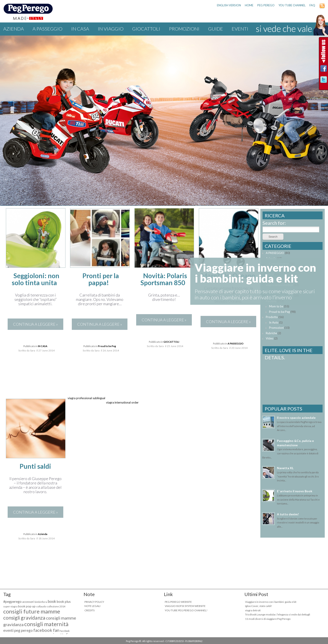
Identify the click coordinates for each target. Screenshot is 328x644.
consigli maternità (46, 624)
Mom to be (276, 306)
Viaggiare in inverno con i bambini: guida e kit (271, 602)
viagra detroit (253, 610)
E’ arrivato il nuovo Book (295, 491)
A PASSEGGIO (47, 29)
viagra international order (122, 402)
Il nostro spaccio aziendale (296, 418)
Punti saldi (35, 466)
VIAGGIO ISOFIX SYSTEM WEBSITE (185, 606)
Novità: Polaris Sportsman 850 (164, 279)
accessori (28, 602)
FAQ (312, 5)
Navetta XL (285, 468)
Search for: (274, 223)
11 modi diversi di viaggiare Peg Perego (268, 619)
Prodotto (272, 317)
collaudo (41, 606)
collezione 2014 (56, 606)
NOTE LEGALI (92, 606)
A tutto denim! (288, 514)
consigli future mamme (32, 611)
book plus (64, 601)
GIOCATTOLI (146, 29)
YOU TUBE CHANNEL (292, 5)
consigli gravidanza (24, 618)
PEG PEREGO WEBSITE (178, 602)
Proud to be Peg (107, 346)
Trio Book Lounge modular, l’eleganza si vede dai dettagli (278, 614)
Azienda (14, 29)
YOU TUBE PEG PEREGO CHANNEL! (186, 610)
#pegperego (12, 601)
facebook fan (46, 630)
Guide (216, 29)
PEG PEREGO (266, 5)
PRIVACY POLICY (94, 602)
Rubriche (271, 333)
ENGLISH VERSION (229, 5)
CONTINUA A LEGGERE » (35, 324)
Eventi (240, 29)
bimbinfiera (41, 602)
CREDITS (89, 610)
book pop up (27, 606)
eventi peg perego (18, 630)
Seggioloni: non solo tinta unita (36, 279)
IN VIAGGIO (111, 29)
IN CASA (80, 29)
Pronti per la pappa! (101, 279)
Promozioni (184, 29)
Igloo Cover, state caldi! (259, 606)
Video (270, 338)
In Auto (274, 322)
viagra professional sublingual (86, 398)
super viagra (10, 606)
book (52, 601)
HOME (249, 5)
